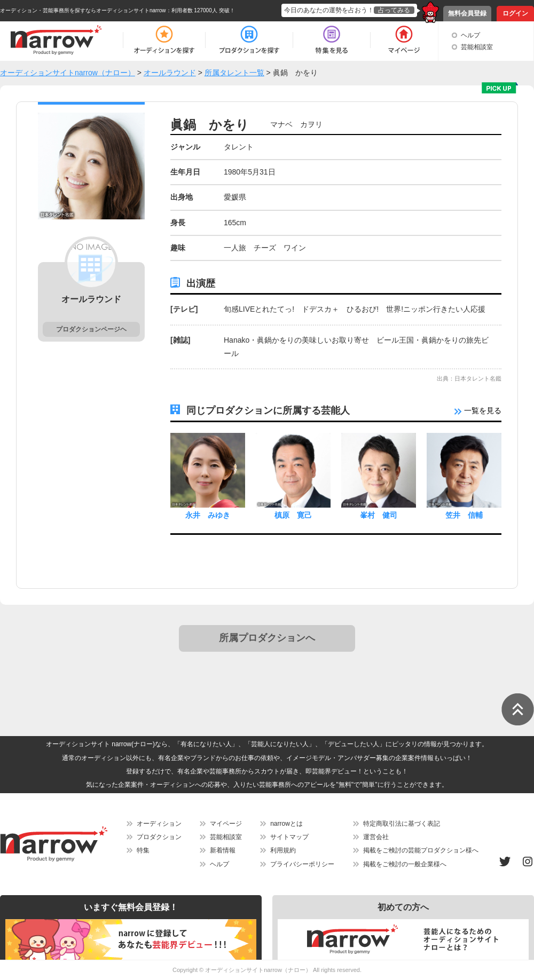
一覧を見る (478, 410)
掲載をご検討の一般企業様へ (405, 864)
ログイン (515, 13)
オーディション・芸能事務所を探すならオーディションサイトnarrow (83, 10)
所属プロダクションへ (267, 638)
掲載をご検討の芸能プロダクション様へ (421, 850)
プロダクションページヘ (91, 329)
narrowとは (286, 824)
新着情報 (223, 850)
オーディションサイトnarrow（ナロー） (258, 970)
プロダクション (159, 837)
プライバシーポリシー (302, 864)
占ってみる (394, 10)
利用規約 (283, 850)
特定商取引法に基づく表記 (402, 824)
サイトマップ (289, 837)
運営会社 (376, 837)
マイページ (226, 824)
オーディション (159, 824)
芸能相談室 (477, 47)
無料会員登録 (467, 13)
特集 (143, 850)
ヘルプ (470, 35)
